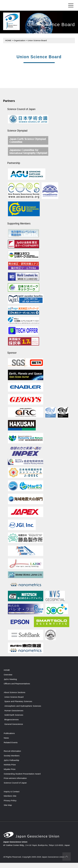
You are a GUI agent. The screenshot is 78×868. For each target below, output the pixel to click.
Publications (9, 733)
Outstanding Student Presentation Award (22, 774)
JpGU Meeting (10, 679)
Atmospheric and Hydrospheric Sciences (23, 706)
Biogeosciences (12, 719)
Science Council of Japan (15, 783)
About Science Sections (14, 692)
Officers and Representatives (17, 684)
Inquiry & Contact (12, 791)
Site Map (8, 805)
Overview (8, 675)
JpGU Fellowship (11, 760)
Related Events (11, 742)
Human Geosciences (14, 710)
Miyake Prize (10, 769)
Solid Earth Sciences (14, 715)
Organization (20, 40)
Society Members (12, 756)
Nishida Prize (10, 765)
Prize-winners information (15, 778)
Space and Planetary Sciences (18, 701)
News (6, 738)
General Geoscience (14, 724)
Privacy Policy (10, 800)
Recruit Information (12, 751)
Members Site (10, 796)
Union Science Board (14, 697)
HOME (8, 40)
